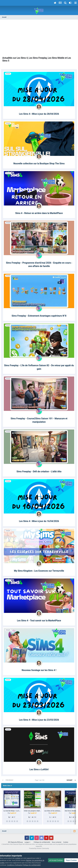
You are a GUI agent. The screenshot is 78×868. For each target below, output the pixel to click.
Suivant (70, 780)
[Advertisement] (39, 38)
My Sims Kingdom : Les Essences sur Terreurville (39, 571)
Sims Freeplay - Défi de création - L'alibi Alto (39, 472)
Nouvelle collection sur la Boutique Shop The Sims (39, 164)
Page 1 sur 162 (40, 780)
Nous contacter (57, 842)
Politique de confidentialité (42, 842)
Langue (27, 842)
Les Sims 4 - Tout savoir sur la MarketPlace (39, 621)
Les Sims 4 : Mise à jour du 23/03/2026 (39, 720)
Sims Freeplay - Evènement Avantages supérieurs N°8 (39, 316)
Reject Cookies (71, 860)
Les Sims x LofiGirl (39, 769)
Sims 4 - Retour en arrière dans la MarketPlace (39, 213)
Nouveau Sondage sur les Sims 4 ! (39, 670)
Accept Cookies (56, 860)
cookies (18, 858)
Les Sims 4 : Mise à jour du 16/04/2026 (39, 521)
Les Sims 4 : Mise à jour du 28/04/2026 (39, 114)
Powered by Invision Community (39, 848)
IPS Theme (11, 842)
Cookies (66, 842)
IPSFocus (20, 842)
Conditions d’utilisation (15, 865)
